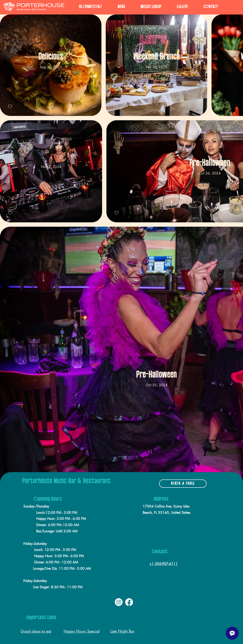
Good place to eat (36, 631)
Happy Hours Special (82, 631)
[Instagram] (119, 602)
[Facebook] (129, 602)
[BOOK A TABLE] (183, 484)
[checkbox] (10, 107)
